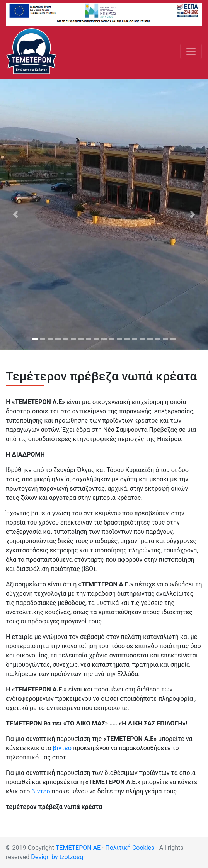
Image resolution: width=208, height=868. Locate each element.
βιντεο (62, 748)
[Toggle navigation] (191, 51)
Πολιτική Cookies (130, 848)
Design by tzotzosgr (58, 857)
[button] (16, 214)
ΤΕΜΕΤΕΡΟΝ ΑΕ (78, 848)
